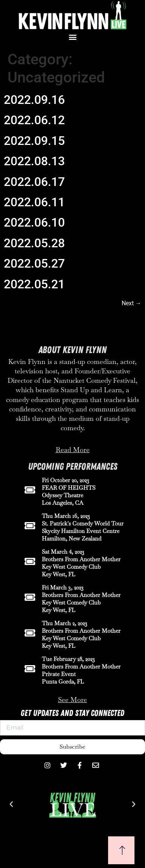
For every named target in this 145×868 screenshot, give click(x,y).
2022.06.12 (34, 120)
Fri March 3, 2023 (63, 587)
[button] (72, 37)
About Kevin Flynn (72, 350)
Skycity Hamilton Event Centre (81, 531)
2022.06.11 (34, 202)
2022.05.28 (34, 243)
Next (131, 303)
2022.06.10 (34, 222)
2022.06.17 (34, 182)
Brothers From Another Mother (81, 559)
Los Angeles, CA (63, 503)
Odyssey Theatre (63, 495)
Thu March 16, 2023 (66, 516)
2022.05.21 (34, 284)
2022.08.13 (34, 161)
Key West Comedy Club (71, 567)
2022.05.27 (34, 263)
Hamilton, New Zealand (72, 538)
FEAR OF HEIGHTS (69, 488)
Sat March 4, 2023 (63, 552)
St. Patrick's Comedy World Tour (83, 523)
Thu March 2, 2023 (65, 623)
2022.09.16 (34, 100)
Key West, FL (59, 574)
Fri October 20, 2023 (66, 480)
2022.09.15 (34, 141)
